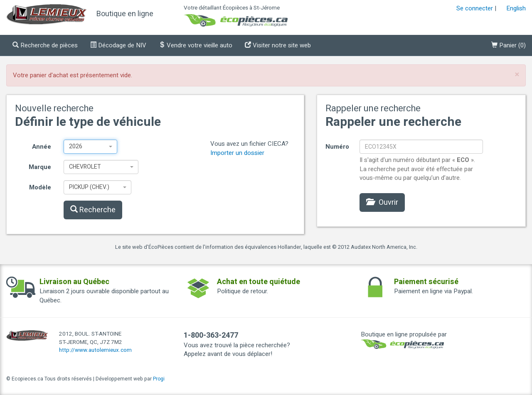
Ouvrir (382, 202)
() (509, 45)
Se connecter (475, 8)
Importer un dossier (237, 153)
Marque (40, 167)
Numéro (337, 147)
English (516, 8)
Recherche (93, 210)
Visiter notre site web (278, 45)
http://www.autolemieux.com (95, 350)
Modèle (40, 187)
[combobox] (90, 147)
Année (42, 147)
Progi (159, 379)
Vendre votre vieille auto (196, 45)
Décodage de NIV (118, 45)
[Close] (517, 75)
